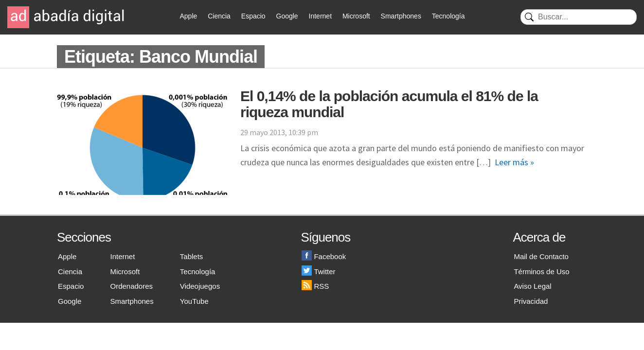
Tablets (192, 256)
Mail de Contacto (541, 256)
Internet (320, 16)
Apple (189, 16)
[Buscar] (579, 17)
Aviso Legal (532, 286)
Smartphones (401, 16)
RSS (315, 286)
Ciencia (219, 16)
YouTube (194, 301)
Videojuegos (200, 286)
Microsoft (356, 16)
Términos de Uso (541, 271)
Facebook (324, 256)
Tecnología (448, 16)
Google (287, 16)
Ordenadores (132, 286)
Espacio (253, 16)
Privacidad (531, 301)
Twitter (318, 271)
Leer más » (514, 162)
